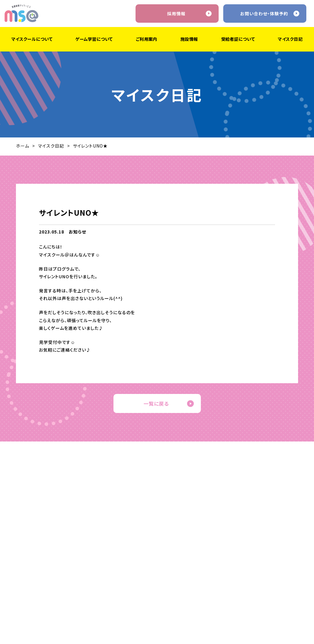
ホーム (23, 146)
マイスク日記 (51, 146)
